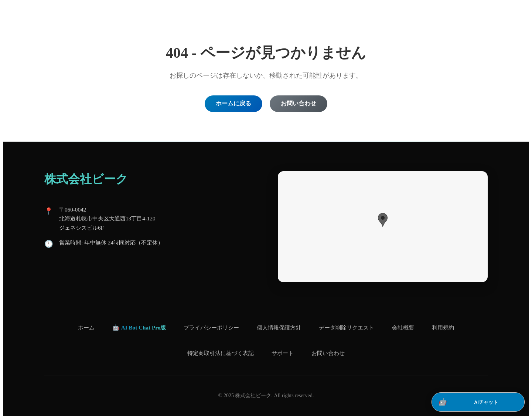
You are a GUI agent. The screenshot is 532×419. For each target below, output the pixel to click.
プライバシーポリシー (211, 327)
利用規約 (443, 327)
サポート (283, 353)
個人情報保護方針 (279, 327)
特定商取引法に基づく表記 (221, 353)
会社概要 (403, 327)
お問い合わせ (299, 103)
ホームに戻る (233, 103)
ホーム (86, 327)
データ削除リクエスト (347, 327)
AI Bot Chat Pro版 (144, 327)
